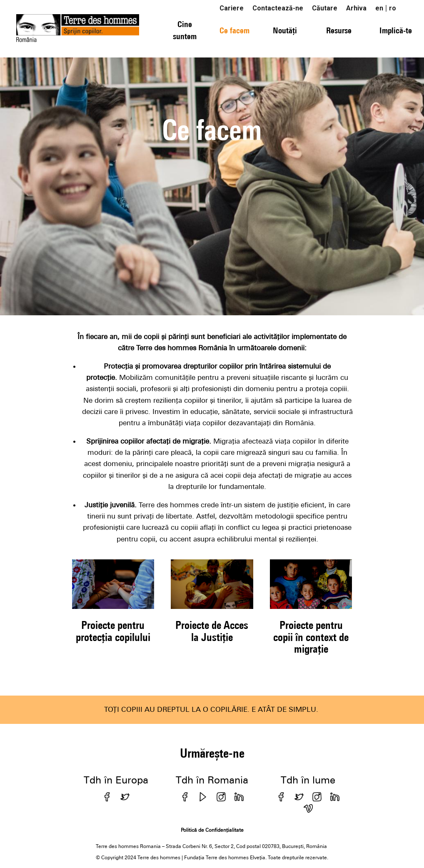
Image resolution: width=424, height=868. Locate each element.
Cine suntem (185, 30)
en (379, 8)
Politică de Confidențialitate (212, 830)
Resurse (339, 30)
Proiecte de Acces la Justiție (212, 631)
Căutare (325, 8)
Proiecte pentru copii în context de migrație (311, 637)
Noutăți (285, 30)
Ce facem (234, 30)
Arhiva (356, 8)
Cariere (232, 8)
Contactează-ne (278, 8)
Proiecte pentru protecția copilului (113, 631)
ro (393, 8)
